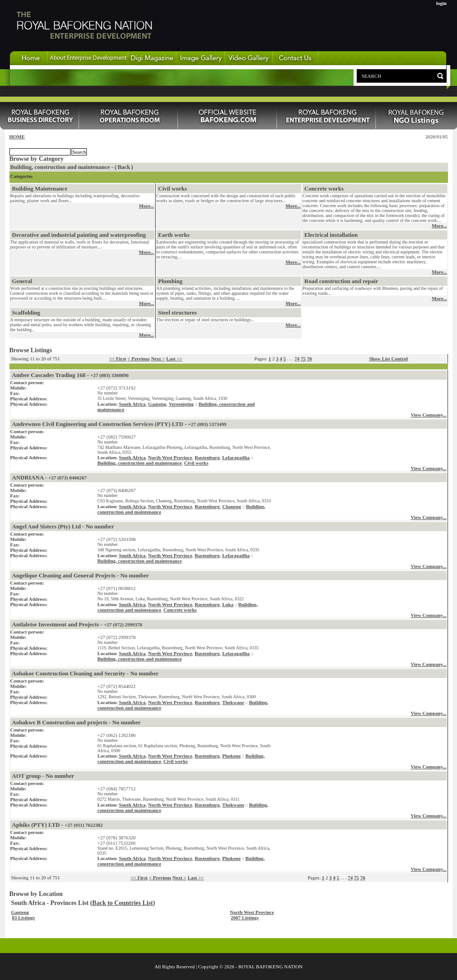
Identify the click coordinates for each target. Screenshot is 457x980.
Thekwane (233, 702)
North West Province (170, 457)
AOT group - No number (43, 776)
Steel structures (178, 313)
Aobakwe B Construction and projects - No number (76, 722)
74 (297, 359)
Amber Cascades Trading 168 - (71, 375)
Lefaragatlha (236, 457)
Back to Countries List (123, 903)
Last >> (174, 359)
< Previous (139, 359)
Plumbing (170, 281)
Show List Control (388, 359)
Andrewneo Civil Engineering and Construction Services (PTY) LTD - (119, 424)
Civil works (173, 188)
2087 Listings (245, 918)
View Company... (429, 415)
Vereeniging (181, 404)
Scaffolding (26, 313)
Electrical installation (331, 235)
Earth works (174, 235)
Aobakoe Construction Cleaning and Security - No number (85, 673)
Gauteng (157, 404)
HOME (17, 137)
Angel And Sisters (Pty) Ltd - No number (63, 526)
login (441, 3)
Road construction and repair (341, 281)
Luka (228, 604)
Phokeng (231, 756)
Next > (158, 359)
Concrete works (324, 188)
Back (124, 167)
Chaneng (232, 506)
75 (303, 359)
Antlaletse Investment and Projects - (77, 624)
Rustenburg (207, 457)
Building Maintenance (40, 188)
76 (309, 359)
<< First (118, 359)
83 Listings (24, 918)
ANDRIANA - (49, 477)
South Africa (132, 404)
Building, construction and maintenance (140, 463)
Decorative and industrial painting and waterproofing (79, 235)
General (22, 281)
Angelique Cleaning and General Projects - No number (81, 575)
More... (147, 206)
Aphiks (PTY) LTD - (58, 825)
